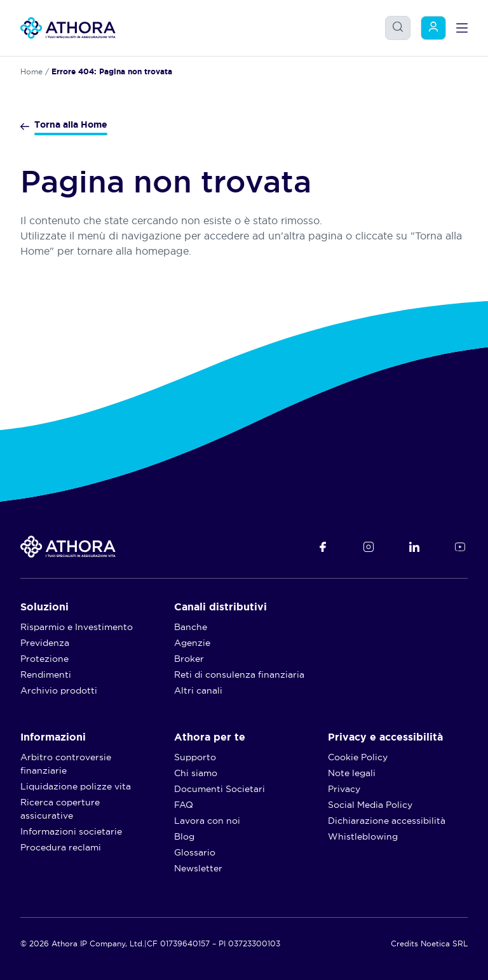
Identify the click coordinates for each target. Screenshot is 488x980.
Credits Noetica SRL (429, 943)
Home (31, 71)
